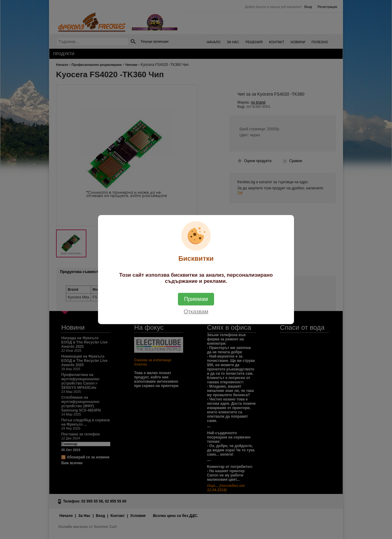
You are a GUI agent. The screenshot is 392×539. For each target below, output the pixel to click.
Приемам (196, 299)
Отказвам (196, 312)
